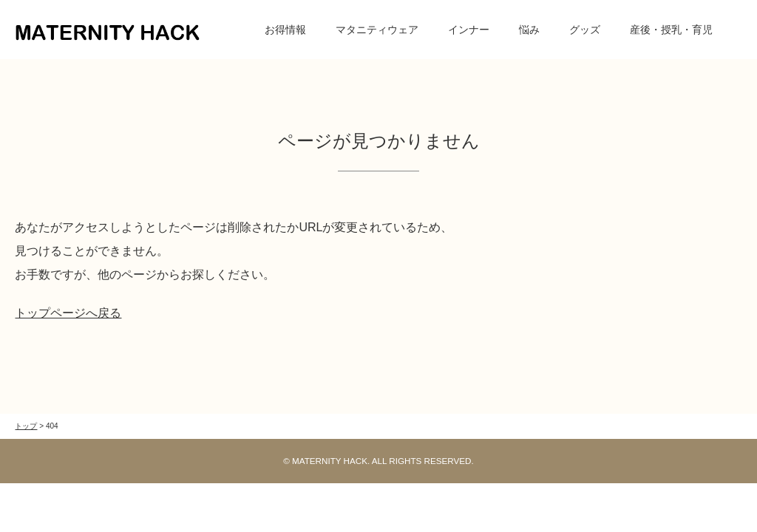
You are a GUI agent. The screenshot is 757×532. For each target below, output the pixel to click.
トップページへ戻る (68, 313)
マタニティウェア (377, 30)
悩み (529, 30)
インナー (469, 30)
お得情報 (285, 30)
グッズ (585, 30)
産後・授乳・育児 (671, 30)
